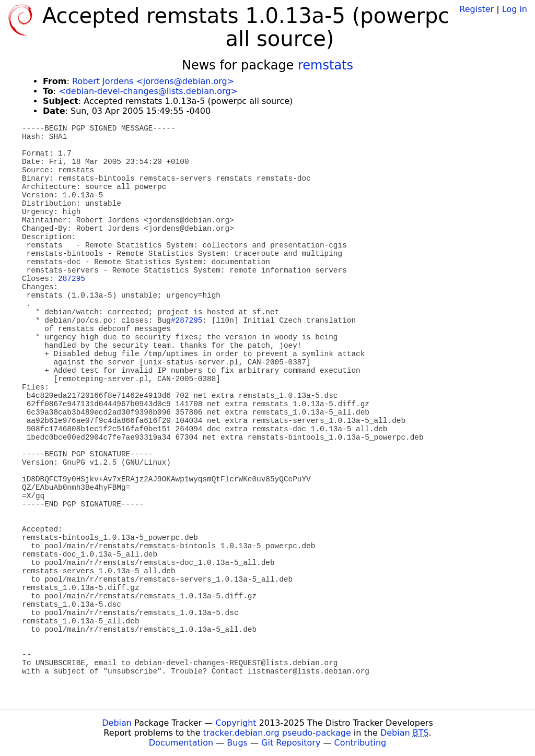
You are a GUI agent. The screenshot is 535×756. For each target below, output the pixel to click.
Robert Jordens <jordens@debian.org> (153, 81)
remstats (325, 65)
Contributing (360, 743)
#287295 (187, 321)
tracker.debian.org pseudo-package (277, 733)
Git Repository (291, 743)
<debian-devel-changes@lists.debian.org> (148, 91)
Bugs (237, 743)
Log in (515, 9)
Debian (117, 723)
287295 (72, 279)
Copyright (236, 723)
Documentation (181, 743)
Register (476, 9)
